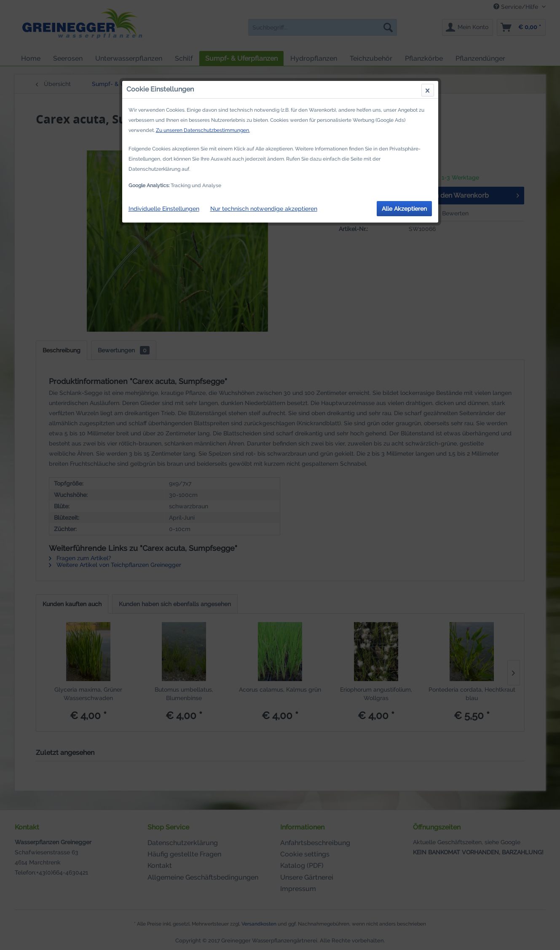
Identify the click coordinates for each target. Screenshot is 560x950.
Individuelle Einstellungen (164, 209)
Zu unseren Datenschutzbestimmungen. (203, 130)
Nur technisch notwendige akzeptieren (264, 209)
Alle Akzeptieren (404, 209)
